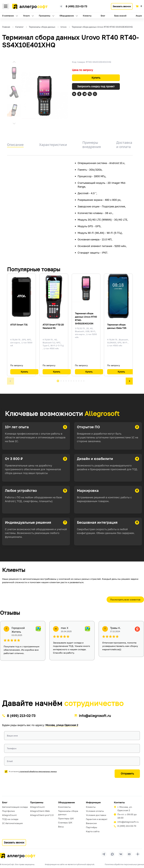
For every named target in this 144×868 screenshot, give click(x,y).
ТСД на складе (10, 819)
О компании (8, 16)
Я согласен (33, 771)
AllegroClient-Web (40, 811)
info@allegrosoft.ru (95, 716)
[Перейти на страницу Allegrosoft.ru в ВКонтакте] (121, 854)
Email (10, 761)
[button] (14, 62)
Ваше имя (12, 736)
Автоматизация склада (15, 807)
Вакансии (91, 823)
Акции (139, 16)
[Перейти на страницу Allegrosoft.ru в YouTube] (129, 854)
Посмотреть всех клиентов (125, 600)
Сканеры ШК (65, 823)
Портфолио (9, 811)
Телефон (12, 748)
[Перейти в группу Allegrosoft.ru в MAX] (112, 854)
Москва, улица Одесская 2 (62, 725)
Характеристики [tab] (53, 145)
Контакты (119, 802)
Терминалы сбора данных (68, 813)
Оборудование (67, 16)
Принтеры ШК (66, 818)
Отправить (127, 774)
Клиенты (87, 16)
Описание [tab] (15, 145)
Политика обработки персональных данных (124, 864)
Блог (103, 16)
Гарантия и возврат (97, 819)
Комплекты (64, 807)
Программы (45, 16)
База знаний (120, 16)
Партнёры (92, 827)
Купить (96, 78)
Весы (61, 827)
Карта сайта (93, 831)
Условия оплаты (95, 811)
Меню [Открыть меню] (6, 6)
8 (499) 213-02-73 (76, 6)
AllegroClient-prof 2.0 (42, 815)
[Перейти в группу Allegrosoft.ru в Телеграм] (104, 854)
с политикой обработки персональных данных (38, 771)
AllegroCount (9, 815)
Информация (93, 802)
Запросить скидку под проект (96, 86)
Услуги (26, 16)
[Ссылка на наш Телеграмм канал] (61, 6)
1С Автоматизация (12, 823)
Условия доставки (96, 815)
